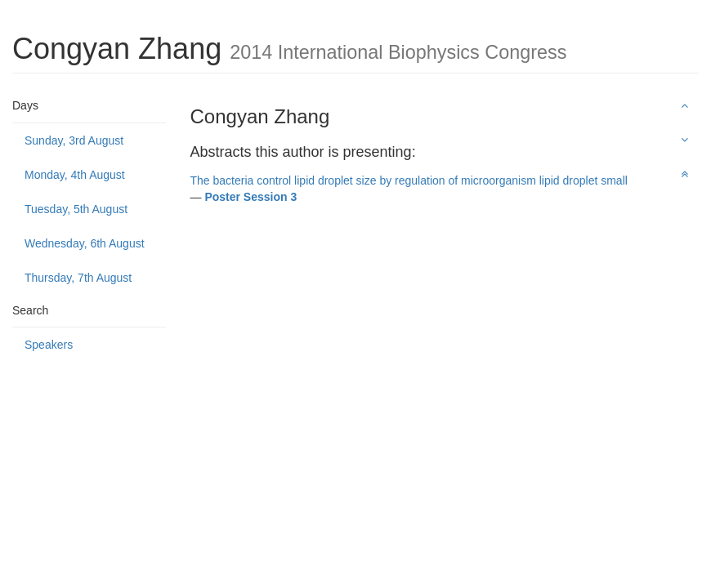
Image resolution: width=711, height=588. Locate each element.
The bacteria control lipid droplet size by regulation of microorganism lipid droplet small (409, 180)
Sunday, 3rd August (74, 140)
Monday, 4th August (75, 175)
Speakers (49, 345)
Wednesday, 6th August (85, 243)
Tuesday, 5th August (76, 209)
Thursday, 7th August (78, 278)
